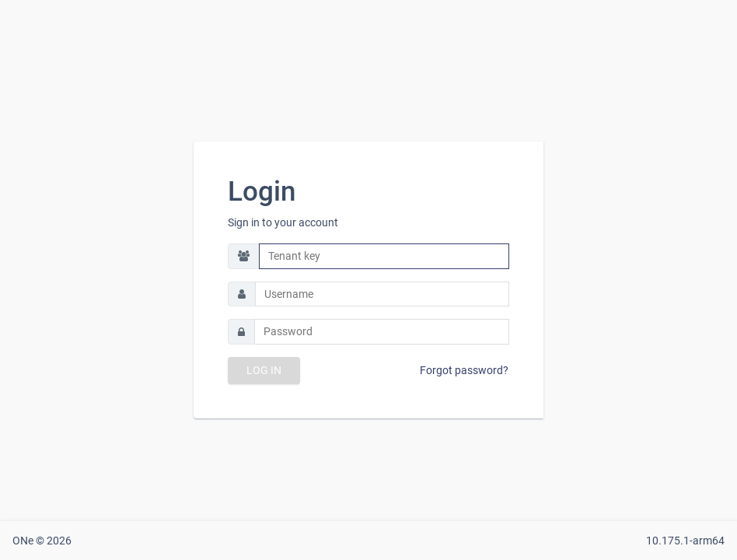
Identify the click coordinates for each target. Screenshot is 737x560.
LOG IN (264, 370)
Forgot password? (464, 370)
